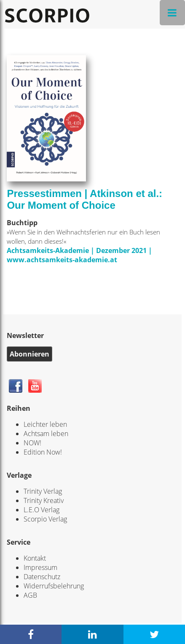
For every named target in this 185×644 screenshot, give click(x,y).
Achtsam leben (46, 434)
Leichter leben (45, 424)
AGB (30, 595)
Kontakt (35, 558)
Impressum (40, 567)
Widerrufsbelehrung (54, 586)
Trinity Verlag (43, 491)
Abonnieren (29, 354)
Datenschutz (42, 577)
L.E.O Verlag (42, 510)
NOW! (32, 443)
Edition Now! (43, 452)
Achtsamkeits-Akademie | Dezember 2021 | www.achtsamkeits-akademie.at (79, 255)
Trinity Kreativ (44, 500)
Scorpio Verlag (45, 519)
